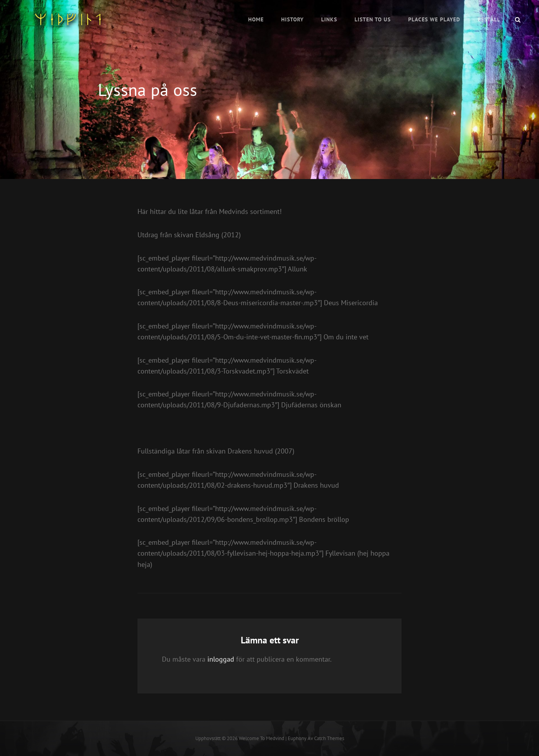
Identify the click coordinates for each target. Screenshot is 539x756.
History (292, 19)
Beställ (489, 19)
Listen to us (373, 19)
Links (329, 19)
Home (256, 19)
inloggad (221, 659)
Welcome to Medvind (262, 738)
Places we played (434, 19)
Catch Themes (329, 738)
